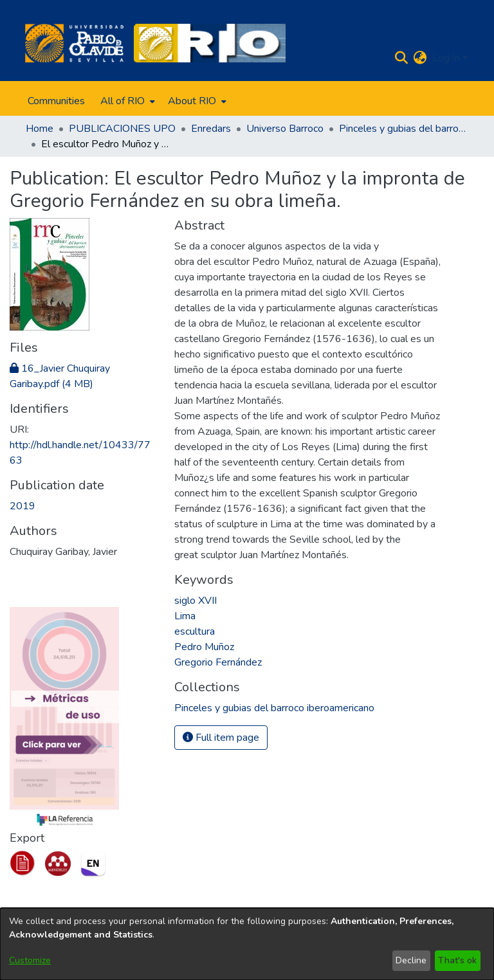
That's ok (457, 960)
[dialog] (247, 944)
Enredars (211, 129)
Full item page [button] (221, 738)
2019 (23, 506)
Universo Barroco (285, 129)
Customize (30, 960)
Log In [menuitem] (446, 58)
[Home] (74, 43)
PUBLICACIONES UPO (122, 129)
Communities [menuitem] (56, 101)
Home (40, 129)
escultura (195, 631)
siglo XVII (196, 601)
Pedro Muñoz (204, 647)
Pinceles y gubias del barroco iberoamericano (403, 129)
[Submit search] (402, 58)
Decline (411, 960)
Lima (185, 616)
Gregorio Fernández (218, 662)
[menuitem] (126, 101)
